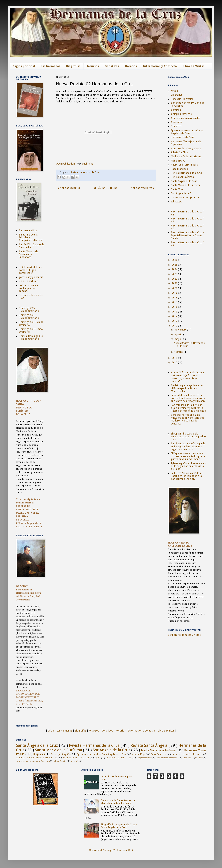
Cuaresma (177, 122)
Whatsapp (177, 202)
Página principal (24, 66)
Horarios (131, 66)
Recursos (93, 66)
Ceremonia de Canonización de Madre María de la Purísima (118, 802)
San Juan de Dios (28, 230)
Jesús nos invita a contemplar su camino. (28, 288)
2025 (175, 265)
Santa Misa (177, 189)
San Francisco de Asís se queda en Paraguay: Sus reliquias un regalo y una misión (188, 446)
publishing (88, 164)
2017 (175, 302)
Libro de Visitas (194, 66)
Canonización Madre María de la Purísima (37, 758)
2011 (175, 358)
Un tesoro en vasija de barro (187, 197)
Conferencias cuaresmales (186, 118)
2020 (175, 288)
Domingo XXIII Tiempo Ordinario (29, 316)
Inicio (51, 731)
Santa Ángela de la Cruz (184, 181)
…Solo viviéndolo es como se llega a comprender (30, 270)
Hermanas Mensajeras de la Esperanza (33, 761)
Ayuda (174, 91)
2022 (175, 279)
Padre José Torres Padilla (185, 165)
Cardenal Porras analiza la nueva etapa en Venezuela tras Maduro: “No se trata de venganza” (188, 419)
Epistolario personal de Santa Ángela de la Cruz (187, 132)
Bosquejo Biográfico (182, 99)
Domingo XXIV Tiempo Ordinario (29, 310)
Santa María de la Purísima (186, 185)
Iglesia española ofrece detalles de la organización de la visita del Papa (188, 466)
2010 (175, 363)
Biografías (73, 66)
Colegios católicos (181, 114)
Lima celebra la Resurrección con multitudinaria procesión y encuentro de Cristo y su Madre (188, 398)
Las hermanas (50, 66)
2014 (175, 316)
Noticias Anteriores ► (143, 188)
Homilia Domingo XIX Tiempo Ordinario (31, 337)
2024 (175, 269)
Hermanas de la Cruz (182, 137)
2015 (175, 312)
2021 (175, 283)
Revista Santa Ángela (182, 177)
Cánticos (176, 110)
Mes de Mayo (178, 161)
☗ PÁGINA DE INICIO (105, 188)
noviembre (181, 330)
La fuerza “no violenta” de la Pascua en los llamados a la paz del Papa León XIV (186, 476)
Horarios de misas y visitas (186, 149)
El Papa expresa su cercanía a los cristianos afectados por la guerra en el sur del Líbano (188, 456)
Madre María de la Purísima (186, 157)
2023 (175, 274)
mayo (178, 339)
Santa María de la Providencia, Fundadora (29, 254)
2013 (175, 321)
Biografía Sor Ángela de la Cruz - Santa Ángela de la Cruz (119, 826)
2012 (175, 326)
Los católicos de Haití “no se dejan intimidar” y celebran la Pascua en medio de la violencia (188, 408)
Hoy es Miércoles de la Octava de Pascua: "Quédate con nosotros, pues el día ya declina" (187, 377)
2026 (175, 260)
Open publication (65, 164)
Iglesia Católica (179, 153)
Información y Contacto (160, 66)
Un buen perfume (28, 281)
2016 (175, 307)
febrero (179, 352)
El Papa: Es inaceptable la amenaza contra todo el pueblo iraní (188, 437)
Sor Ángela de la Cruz (183, 193)
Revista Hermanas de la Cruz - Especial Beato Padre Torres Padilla (187, 235)
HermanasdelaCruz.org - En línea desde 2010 (111, 850)
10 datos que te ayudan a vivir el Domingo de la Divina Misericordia (187, 388)
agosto (179, 334)
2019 (175, 293)
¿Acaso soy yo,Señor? (31, 277)
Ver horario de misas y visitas (184, 635)
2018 (175, 298)
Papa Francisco (179, 169)
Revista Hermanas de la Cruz (85, 172)
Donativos (112, 66)
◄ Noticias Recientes (68, 188)
